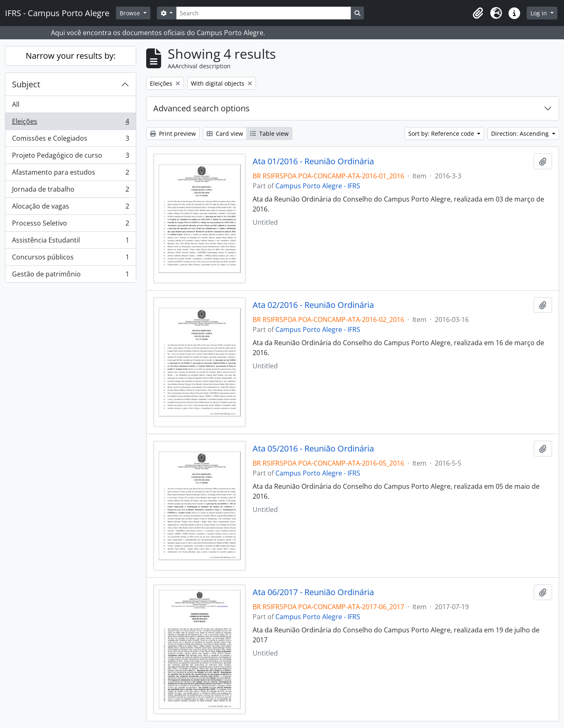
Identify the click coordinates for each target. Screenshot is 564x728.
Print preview (173, 133)
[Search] (263, 13)
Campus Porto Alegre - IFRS (318, 186)
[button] (478, 13)
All (16, 104)
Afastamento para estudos (70, 174)
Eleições (70, 123)
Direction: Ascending (521, 133)
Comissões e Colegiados (70, 140)
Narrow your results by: (71, 56)
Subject (26, 84)
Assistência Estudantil (70, 242)
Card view (225, 133)
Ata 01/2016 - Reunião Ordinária (313, 161)
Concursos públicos (70, 259)
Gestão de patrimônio (70, 276)
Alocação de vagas (70, 208)
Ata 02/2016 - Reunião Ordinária (313, 305)
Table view (269, 133)
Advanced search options (201, 108)
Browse (131, 13)
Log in (540, 13)
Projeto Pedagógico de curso (70, 157)
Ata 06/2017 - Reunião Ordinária (313, 592)
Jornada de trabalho (70, 191)
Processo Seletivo (70, 225)
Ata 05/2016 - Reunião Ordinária (313, 449)
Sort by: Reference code (442, 133)
